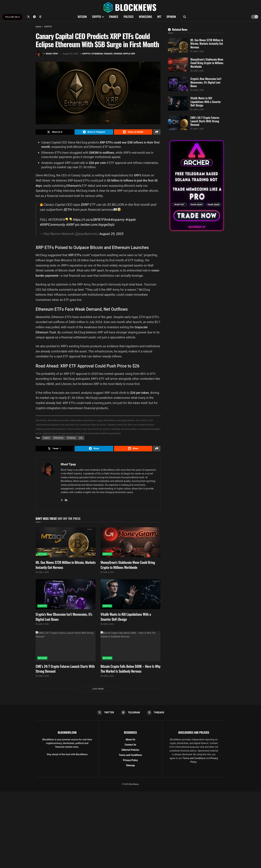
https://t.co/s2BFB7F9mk (91, 221)
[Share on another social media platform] (157, 132)
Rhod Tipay (52, 54)
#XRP (70, 226)
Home (38, 27)
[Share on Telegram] (94, 132)
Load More (98, 691)
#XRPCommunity (52, 226)
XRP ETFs (74, 256)
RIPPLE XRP (129, 54)
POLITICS (129, 17)
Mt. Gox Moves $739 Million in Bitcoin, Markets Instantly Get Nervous (66, 566)
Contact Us (130, 747)
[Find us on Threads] (40, 17)
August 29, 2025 (111, 235)
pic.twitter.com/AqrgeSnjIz (95, 226)
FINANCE (114, 17)
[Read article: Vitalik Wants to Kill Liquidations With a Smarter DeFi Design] (130, 596)
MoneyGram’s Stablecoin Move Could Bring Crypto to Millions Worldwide (128, 566)
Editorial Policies (130, 752)
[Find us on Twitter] (28, 17)
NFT (159, 17)
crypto (47, 439)
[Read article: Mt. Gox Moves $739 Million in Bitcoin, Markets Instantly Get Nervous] (66, 544)
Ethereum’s (74, 186)
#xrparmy (117, 221)
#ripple (130, 221)
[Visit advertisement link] (197, 186)
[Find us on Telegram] (34, 17)
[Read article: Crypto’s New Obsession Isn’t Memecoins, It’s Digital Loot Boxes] (66, 596)
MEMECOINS (145, 17)
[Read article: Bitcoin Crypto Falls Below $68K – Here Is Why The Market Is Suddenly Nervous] (130, 648)
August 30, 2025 (71, 54)
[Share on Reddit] (133, 132)
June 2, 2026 (42, 574)
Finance (71, 439)
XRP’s (138, 176)
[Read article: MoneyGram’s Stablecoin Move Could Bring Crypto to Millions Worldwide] (130, 544)
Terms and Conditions (130, 757)
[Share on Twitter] (55, 132)
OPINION (171, 17)
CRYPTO (96, 17)
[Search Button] (185, 17)
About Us (130, 742)
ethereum (59, 439)
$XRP (85, 205)
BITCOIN (82, 17)
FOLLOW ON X (12, 17)
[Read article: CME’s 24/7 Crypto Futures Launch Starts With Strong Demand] (66, 648)
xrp (81, 439)
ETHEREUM (97, 54)
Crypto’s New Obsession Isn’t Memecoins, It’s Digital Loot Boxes (64, 618)
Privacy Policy (130, 762)
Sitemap (130, 768)
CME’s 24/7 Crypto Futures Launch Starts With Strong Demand (65, 670)
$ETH (67, 210)
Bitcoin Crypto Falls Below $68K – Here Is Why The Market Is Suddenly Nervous (130, 670)
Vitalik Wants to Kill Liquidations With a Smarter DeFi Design (126, 618)
